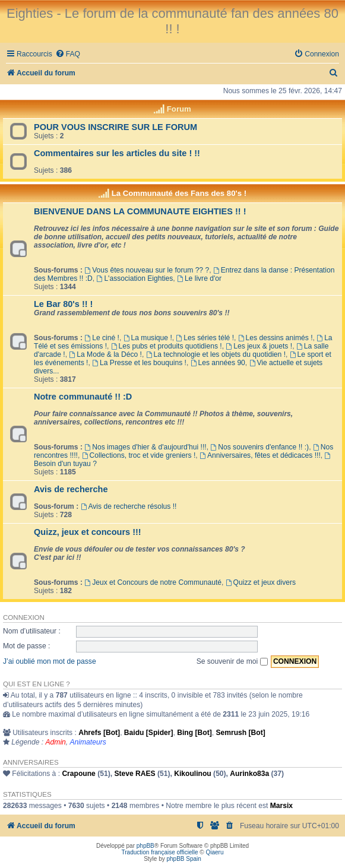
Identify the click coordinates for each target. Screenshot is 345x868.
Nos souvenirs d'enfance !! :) (259, 447)
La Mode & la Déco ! (105, 354)
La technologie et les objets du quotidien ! (216, 354)
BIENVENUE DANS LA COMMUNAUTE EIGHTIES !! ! (140, 211)
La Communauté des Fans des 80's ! (179, 193)
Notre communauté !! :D (83, 397)
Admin (56, 742)
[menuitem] (68, 54)
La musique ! (148, 338)
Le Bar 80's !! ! (63, 304)
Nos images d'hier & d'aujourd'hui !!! (145, 447)
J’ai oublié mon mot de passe (50, 661)
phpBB (145, 846)
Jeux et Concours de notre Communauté (153, 582)
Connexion (24, 617)
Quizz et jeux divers (261, 582)
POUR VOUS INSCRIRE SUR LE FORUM (115, 127)
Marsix (281, 806)
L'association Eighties (135, 278)
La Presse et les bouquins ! (139, 363)
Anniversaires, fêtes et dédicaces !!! (260, 455)
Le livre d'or (199, 278)
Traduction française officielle (160, 852)
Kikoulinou (192, 774)
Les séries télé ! (205, 338)
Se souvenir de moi (232, 661)
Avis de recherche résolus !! (129, 506)
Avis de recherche (71, 489)
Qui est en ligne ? (37, 684)
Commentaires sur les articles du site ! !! (117, 153)
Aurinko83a (249, 774)
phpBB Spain (183, 859)
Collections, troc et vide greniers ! (139, 455)
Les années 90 (218, 363)
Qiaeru (214, 852)
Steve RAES (134, 774)
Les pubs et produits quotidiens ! (167, 346)
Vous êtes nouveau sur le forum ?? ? (147, 270)
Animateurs (88, 742)
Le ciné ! (102, 338)
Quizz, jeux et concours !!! (88, 532)
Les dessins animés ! (276, 338)
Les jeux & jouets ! (259, 346)
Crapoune (78, 774)
